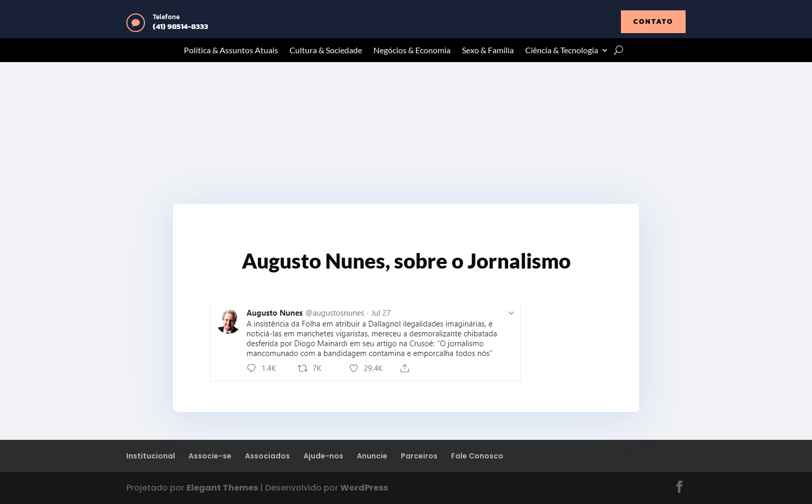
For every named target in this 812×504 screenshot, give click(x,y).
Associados (267, 456)
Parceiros (419, 456)
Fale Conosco (477, 456)
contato (653, 21)
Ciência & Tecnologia (562, 51)
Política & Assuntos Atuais (231, 51)
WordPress (364, 488)
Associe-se (210, 456)
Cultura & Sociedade (326, 51)
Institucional (151, 456)
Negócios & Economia (412, 51)
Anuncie (372, 456)
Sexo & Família (488, 51)
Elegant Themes (222, 488)
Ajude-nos (323, 456)
